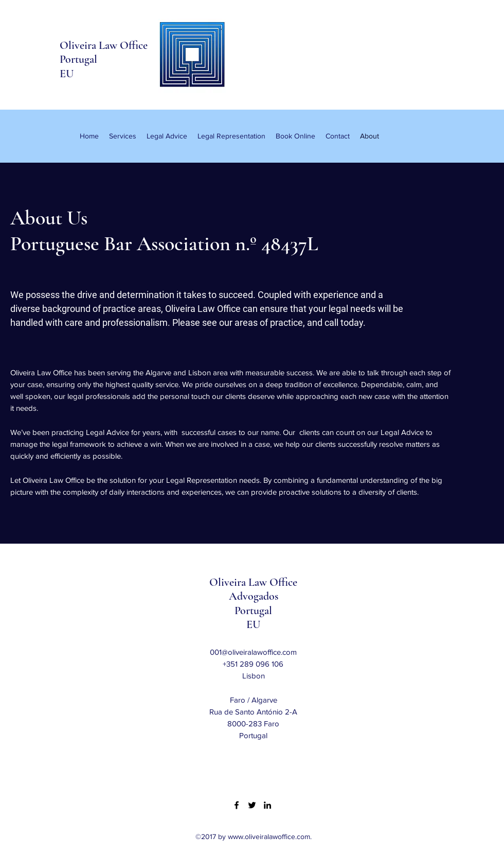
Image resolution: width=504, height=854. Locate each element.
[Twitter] (252, 805)
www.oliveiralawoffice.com (269, 836)
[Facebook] (237, 805)
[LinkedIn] (267, 805)
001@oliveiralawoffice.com (253, 652)
